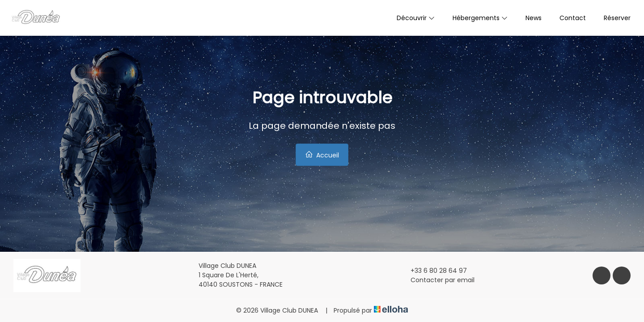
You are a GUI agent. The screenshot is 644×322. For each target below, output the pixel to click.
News (534, 18)
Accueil (322, 155)
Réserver (617, 18)
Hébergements (480, 18)
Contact (573, 18)
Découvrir (416, 18)
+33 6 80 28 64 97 (434, 271)
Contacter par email (437, 280)
